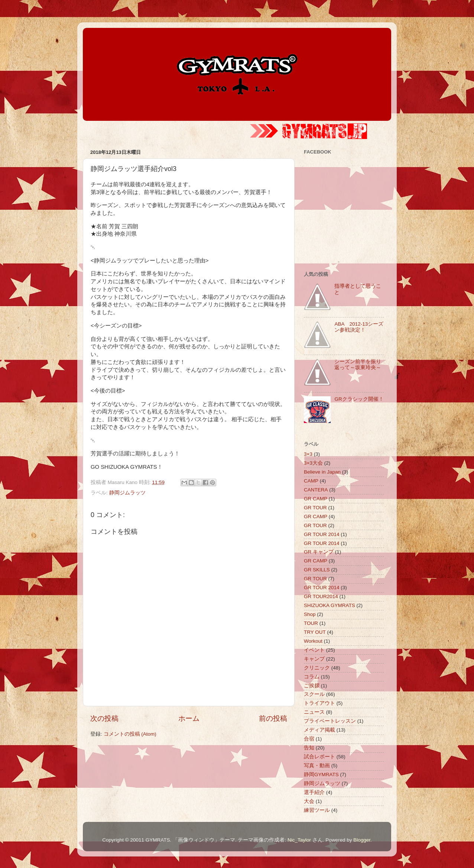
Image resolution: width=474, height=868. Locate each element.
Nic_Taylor (299, 840)
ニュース (314, 712)
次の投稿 (104, 718)
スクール (314, 694)
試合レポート (319, 757)
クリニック (317, 668)
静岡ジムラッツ (127, 493)
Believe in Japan (322, 472)
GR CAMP (316, 499)
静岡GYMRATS (321, 775)
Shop (310, 614)
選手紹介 (314, 792)
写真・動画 (317, 766)
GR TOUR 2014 (322, 534)
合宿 (309, 739)
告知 (309, 748)
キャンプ (314, 659)
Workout (313, 641)
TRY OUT (315, 632)
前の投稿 (273, 718)
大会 (309, 801)
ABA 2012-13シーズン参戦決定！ (359, 327)
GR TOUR (315, 508)
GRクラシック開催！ (359, 399)
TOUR (311, 623)
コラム (312, 677)
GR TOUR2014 (321, 596)
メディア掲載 (319, 730)
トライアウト (319, 703)
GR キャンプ (319, 552)
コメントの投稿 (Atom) (130, 734)
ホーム (189, 718)
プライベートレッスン (330, 721)
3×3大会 (313, 463)
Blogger (362, 840)
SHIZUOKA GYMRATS (329, 605)
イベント (314, 650)
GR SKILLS (317, 570)
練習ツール (317, 810)
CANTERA (316, 490)
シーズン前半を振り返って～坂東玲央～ (358, 364)
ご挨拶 (312, 686)
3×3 (308, 454)
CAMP (311, 481)
